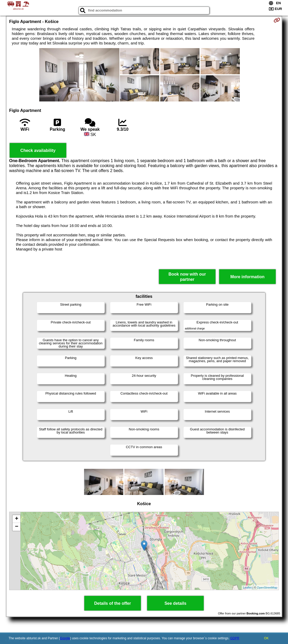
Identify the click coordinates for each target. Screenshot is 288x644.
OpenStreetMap (267, 588)
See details (175, 603)
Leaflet (247, 588)
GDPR (235, 638)
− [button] (17, 527)
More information (248, 277)
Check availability (38, 150)
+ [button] (17, 519)
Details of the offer (113, 603)
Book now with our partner (187, 277)
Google (65, 638)
